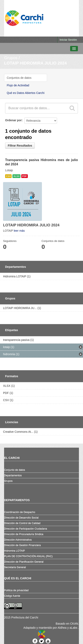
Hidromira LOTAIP (15, 551)
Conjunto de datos (15, 470)
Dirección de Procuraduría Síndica (24, 534)
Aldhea (62, 628)
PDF (25, 176)
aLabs (74, 628)
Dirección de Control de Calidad (22, 523)
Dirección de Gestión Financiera (22, 545)
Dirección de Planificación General (24, 562)
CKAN (74, 624)
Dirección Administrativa (18, 540)
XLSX (16, 176)
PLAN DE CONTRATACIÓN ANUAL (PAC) (28, 556)
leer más (19, 231)
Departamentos (13, 475)
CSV (8, 176)
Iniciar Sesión (68, 40)
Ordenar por (13, 120)
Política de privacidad (16, 590)
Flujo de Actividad (18, 85)
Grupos (11, 58)
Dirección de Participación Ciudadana (26, 529)
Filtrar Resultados (20, 146)
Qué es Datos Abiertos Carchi (26, 93)
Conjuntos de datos (19, 78)
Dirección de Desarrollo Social (21, 518)
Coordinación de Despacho (20, 512)
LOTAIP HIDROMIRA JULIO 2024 (35, 63)
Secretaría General (15, 567)
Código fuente (12, 596)
